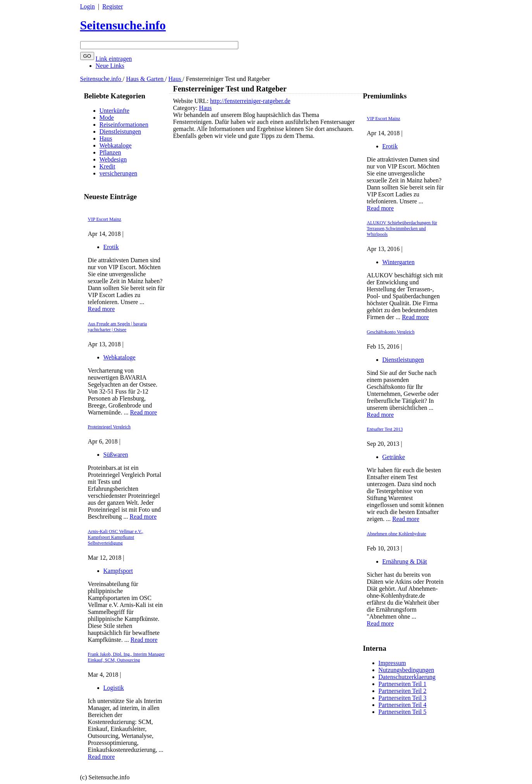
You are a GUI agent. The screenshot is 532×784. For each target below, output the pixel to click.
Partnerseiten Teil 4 (403, 705)
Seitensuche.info (123, 25)
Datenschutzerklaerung (407, 677)
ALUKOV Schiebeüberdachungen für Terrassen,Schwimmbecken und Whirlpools (402, 229)
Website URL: (192, 101)
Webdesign (113, 159)
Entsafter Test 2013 (385, 429)
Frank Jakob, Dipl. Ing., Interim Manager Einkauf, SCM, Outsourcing (126, 657)
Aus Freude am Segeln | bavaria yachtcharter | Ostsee (118, 327)
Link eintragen (114, 59)
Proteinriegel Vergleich (109, 427)
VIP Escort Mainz (105, 219)
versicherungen (119, 173)
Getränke (394, 457)
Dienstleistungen (121, 132)
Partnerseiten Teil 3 (403, 698)
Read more (102, 309)
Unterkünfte (114, 111)
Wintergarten (399, 262)
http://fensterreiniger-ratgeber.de (250, 101)
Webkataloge (116, 145)
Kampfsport (118, 571)
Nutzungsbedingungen (406, 670)
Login (88, 6)
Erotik (111, 247)
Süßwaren (116, 455)
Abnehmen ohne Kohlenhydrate (397, 534)
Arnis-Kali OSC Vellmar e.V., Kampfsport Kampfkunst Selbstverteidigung (116, 537)
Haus (175, 79)
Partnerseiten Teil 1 (403, 684)
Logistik (114, 688)
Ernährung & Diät (405, 561)
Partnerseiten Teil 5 (403, 712)
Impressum (392, 663)
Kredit (108, 166)
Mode (107, 118)
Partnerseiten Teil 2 (403, 691)
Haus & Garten (145, 79)
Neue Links (110, 66)
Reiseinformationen (124, 125)
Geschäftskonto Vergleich (391, 332)
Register (113, 6)
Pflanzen (110, 152)
